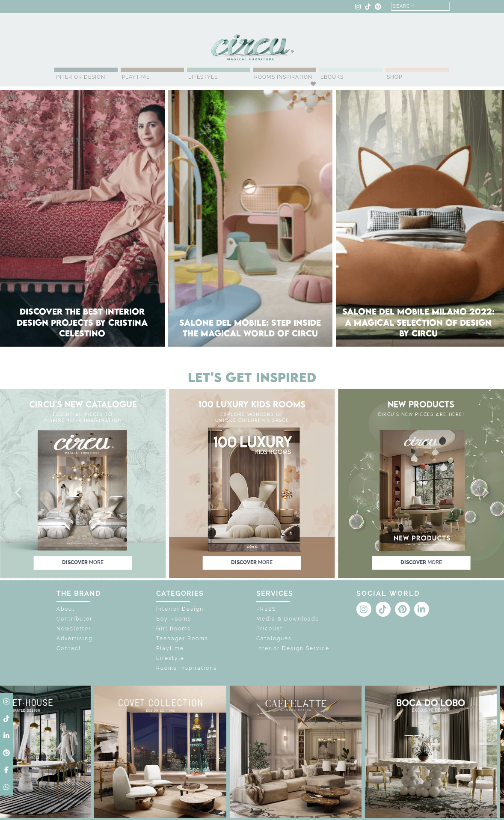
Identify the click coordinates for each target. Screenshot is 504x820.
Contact (69, 648)
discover (83, 562)
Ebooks (332, 77)
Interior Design (80, 77)
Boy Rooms (174, 619)
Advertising (74, 639)
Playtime (136, 77)
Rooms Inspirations (187, 668)
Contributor (74, 619)
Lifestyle (203, 77)
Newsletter (74, 629)
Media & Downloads (288, 619)
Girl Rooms (173, 629)
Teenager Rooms (182, 639)
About (66, 609)
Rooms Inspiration (283, 77)
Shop (394, 77)
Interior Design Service (293, 648)
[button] (19, 493)
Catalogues (274, 639)
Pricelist (270, 629)
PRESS (266, 609)
